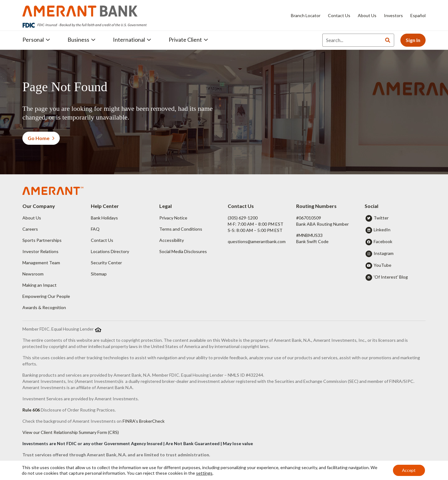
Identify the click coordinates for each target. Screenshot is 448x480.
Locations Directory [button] (110, 251)
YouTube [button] (383, 265)
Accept (408, 470)
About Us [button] (32, 218)
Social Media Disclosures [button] (183, 251)
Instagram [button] (384, 253)
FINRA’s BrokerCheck (144, 421)
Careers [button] (30, 229)
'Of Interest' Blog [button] (391, 277)
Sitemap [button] (99, 274)
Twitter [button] (381, 218)
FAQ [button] (95, 229)
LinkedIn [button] (382, 230)
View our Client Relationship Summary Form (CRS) (71, 432)
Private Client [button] (188, 40)
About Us (367, 15)
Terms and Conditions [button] (181, 229)
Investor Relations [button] (40, 251)
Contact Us (339, 15)
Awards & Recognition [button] (44, 307)
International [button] (132, 40)
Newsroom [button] (33, 274)
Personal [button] (36, 40)
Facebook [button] (383, 241)
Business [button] (82, 40)
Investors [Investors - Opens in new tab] (393, 15)
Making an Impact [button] (40, 285)
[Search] (352, 40)
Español (418, 15)
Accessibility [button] (172, 240)
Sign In (413, 40)
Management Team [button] (41, 263)
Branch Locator (306, 15)
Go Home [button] (41, 138)
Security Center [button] (106, 263)
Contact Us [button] (102, 240)
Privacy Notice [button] (173, 218)
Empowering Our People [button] (46, 296)
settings (212, 473)
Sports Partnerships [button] (42, 240)
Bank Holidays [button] (104, 218)
